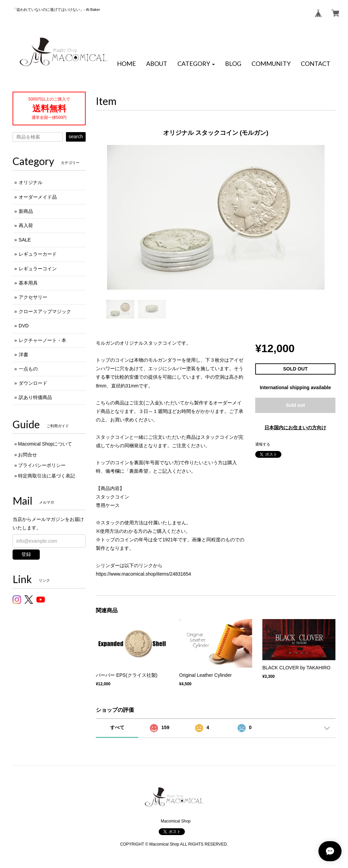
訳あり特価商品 (35, 397)
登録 (26, 554)
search (76, 137)
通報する (263, 444)
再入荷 (26, 225)
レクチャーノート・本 (42, 340)
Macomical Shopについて (45, 444)
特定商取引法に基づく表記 (47, 476)
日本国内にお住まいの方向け (295, 428)
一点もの (28, 369)
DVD (24, 326)
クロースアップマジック (45, 311)
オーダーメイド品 (38, 197)
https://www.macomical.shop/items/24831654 (143, 574)
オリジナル (31, 182)
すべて (117, 727)
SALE (25, 240)
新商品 (26, 211)
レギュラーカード (38, 254)
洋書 (23, 355)
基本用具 (28, 283)
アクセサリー (33, 297)
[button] (196, 64)
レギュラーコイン (38, 269)
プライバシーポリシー (42, 465)
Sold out (295, 405)
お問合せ (28, 455)
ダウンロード (33, 383)
